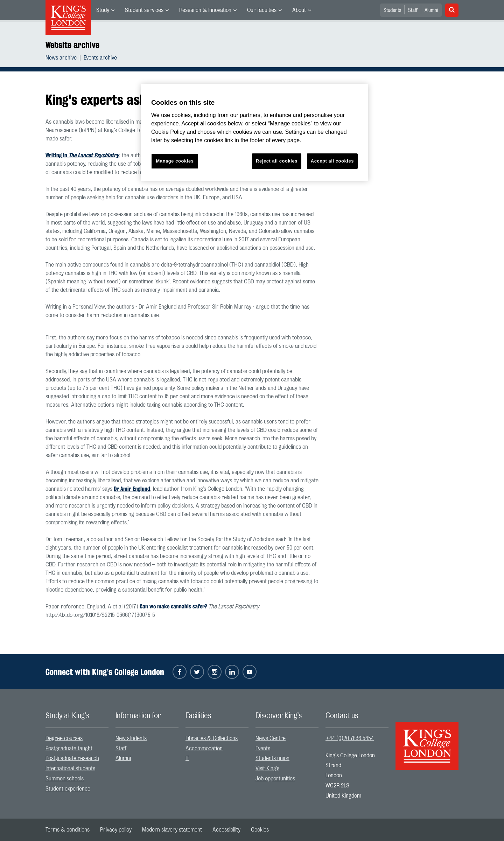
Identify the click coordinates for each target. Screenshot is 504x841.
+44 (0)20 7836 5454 (350, 738)
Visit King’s (267, 768)
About (299, 10)
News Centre (271, 738)
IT (187, 758)
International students (70, 768)
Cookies (260, 830)
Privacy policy (116, 830)
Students (392, 11)
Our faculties (262, 10)
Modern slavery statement (172, 830)
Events (263, 749)
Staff (413, 11)
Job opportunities (275, 779)
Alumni (431, 11)
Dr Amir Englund (132, 489)
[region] (254, 133)
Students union (272, 758)
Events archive (100, 58)
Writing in (82, 155)
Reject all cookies (277, 161)
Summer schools (65, 779)
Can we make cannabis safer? (173, 606)
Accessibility (226, 830)
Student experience (68, 789)
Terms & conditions (68, 830)
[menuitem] (105, 10)
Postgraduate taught (69, 749)
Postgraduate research (72, 758)
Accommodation (204, 749)
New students (131, 738)
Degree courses (64, 738)
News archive (61, 58)
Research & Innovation (205, 10)
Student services (144, 10)
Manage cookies (175, 161)
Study (103, 10)
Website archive (72, 45)
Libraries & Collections (212, 738)
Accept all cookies (332, 161)
